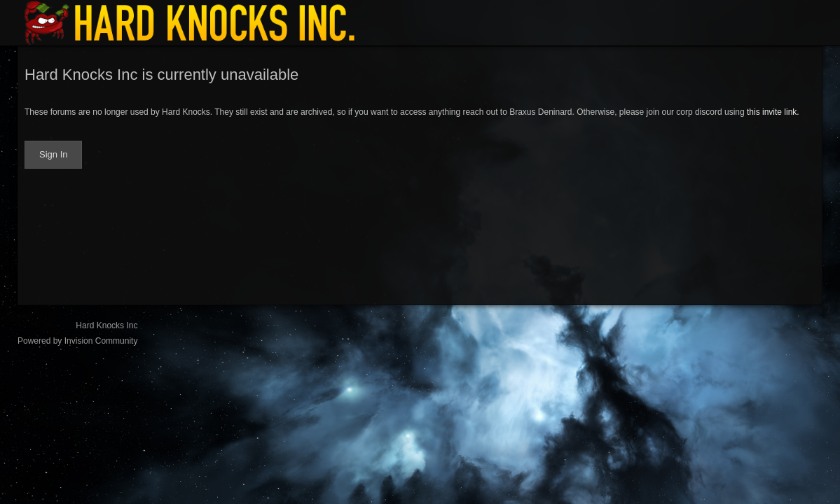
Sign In (53, 154)
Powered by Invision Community (77, 341)
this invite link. (773, 112)
